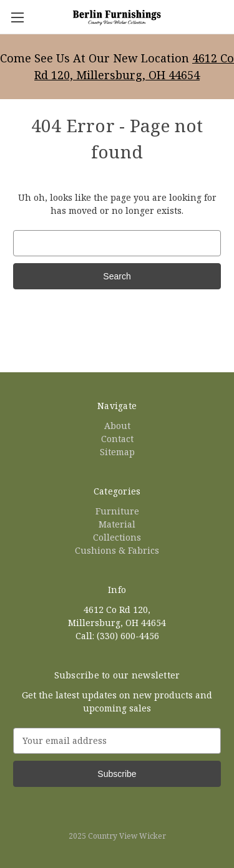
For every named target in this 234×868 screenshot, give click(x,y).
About (117, 426)
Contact (117, 439)
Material (117, 524)
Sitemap (117, 452)
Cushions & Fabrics (117, 550)
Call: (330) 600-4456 (117, 636)
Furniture (117, 511)
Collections (117, 537)
